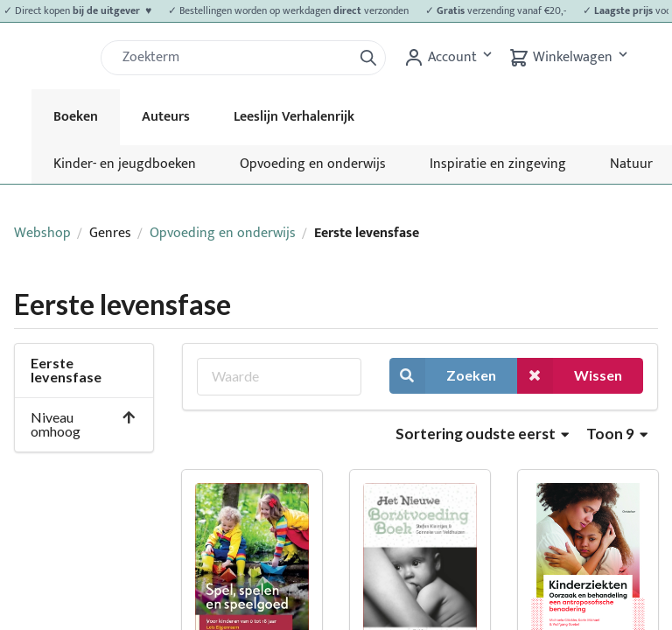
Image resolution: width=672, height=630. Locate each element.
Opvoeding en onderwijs (313, 164)
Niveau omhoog (84, 424)
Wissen (570, 376)
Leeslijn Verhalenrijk (294, 117)
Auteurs (166, 117)
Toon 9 (617, 434)
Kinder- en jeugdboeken (125, 164)
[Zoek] (234, 58)
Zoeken (443, 376)
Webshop (42, 233)
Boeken (76, 117)
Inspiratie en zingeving (498, 164)
